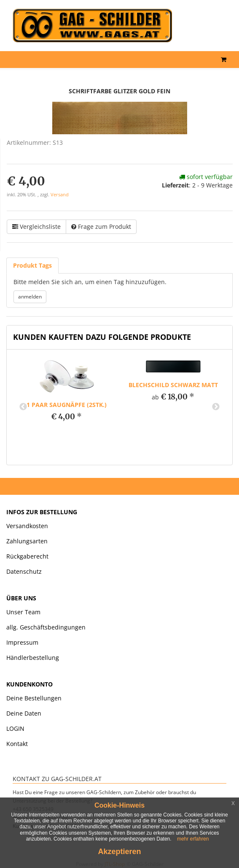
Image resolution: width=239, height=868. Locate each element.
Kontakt (17, 744)
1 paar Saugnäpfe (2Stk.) (67, 405)
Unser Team (23, 612)
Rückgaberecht (27, 556)
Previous (23, 407)
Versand (60, 195)
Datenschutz (24, 571)
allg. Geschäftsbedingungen (46, 627)
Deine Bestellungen (34, 698)
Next (216, 407)
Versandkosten (27, 526)
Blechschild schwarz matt (173, 385)
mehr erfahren (193, 839)
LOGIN (15, 728)
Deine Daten (24, 713)
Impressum (22, 642)
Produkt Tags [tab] (32, 265)
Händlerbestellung (33, 658)
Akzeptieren (119, 852)
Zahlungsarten (27, 541)
